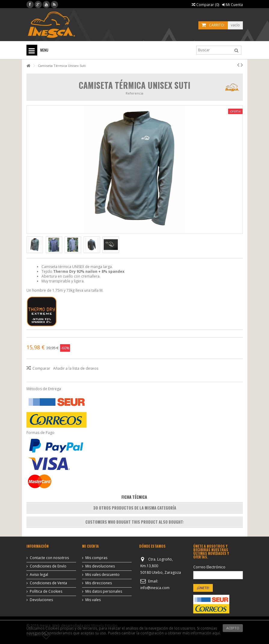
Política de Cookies (46, 591)
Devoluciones (41, 600)
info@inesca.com (155, 588)
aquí (216, 633)
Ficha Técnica (134, 497)
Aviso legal (39, 575)
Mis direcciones (99, 583)
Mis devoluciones (100, 566)
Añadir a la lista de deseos (76, 368)
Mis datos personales (104, 591)
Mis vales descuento (102, 575)
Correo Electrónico (209, 567)
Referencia (134, 93)
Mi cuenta (90, 546)
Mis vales (93, 600)
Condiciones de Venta (48, 583)
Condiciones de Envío (48, 566)
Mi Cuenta (232, 5)
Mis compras (96, 558)
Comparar (41, 368)
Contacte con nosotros (49, 558)
